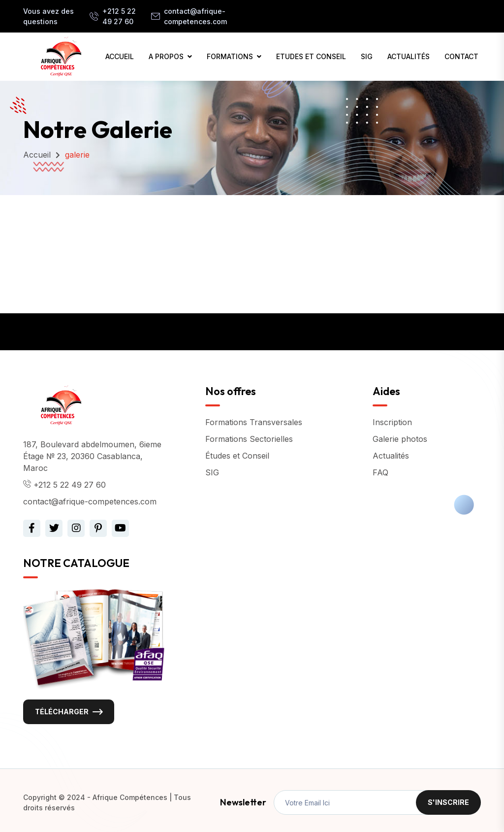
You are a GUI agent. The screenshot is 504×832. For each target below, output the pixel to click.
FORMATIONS (230, 56)
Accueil (37, 155)
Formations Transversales (254, 422)
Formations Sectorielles (249, 439)
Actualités (391, 456)
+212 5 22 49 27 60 (119, 16)
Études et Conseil (237, 456)
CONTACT (461, 56)
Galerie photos (400, 439)
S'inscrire (448, 802)
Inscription (392, 422)
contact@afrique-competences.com (195, 16)
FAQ (380, 472)
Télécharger (62, 712)
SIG (367, 56)
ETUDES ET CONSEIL (311, 56)
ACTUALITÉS (409, 56)
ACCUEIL (120, 56)
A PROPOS (166, 56)
